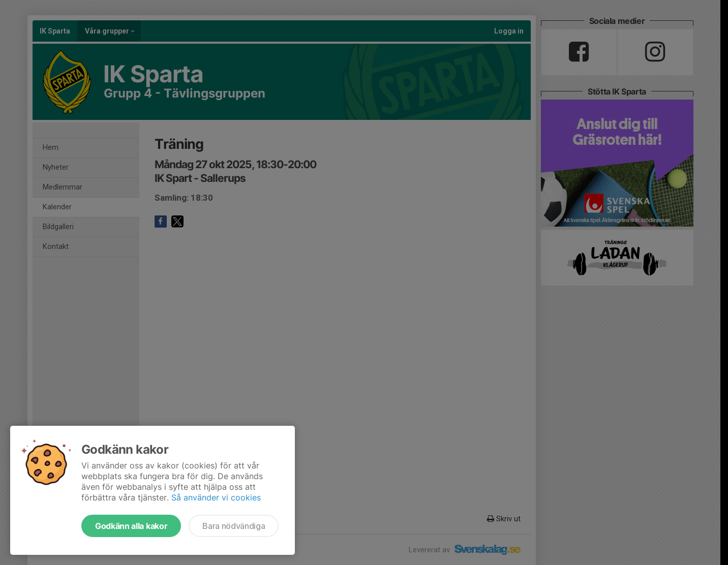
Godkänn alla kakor (131, 526)
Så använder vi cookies (216, 497)
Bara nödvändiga (234, 526)
